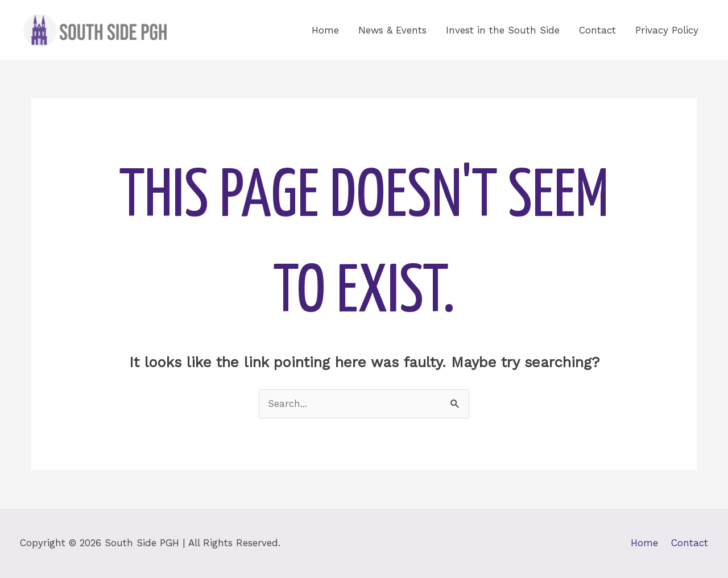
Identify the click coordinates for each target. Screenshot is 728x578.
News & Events (392, 30)
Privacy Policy (667, 30)
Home (325, 30)
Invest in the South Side (503, 30)
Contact (597, 30)
